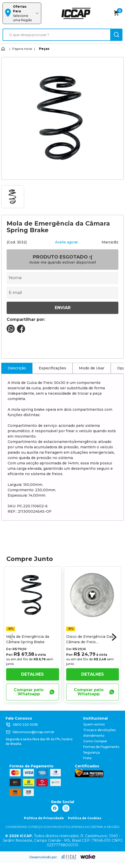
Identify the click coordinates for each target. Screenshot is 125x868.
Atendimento (94, 736)
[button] (114, 637)
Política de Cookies (85, 818)
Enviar (63, 308)
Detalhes (32, 674)
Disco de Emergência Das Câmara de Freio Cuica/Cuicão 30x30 (90, 642)
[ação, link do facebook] (55, 808)
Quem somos (94, 724)
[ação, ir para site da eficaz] (69, 857)
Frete (87, 758)
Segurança (92, 752)
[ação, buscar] (116, 35)
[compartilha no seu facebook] (21, 332)
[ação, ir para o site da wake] (88, 857)
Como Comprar (95, 741)
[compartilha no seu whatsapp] (11, 331)
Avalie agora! (66, 242)
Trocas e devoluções (99, 730)
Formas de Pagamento (101, 747)
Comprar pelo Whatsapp (34, 692)
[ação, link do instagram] (66, 808)
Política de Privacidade (44, 818)
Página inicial (22, 49)
